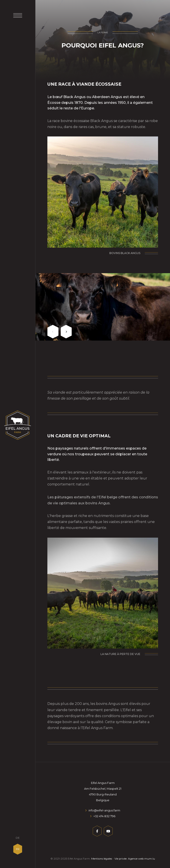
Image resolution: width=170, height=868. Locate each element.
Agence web (136, 859)
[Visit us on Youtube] (108, 832)
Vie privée (121, 859)
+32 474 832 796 (104, 816)
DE (18, 838)
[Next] (66, 332)
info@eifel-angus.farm (104, 810)
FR (18, 849)
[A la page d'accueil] (18, 425)
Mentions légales (102, 859)
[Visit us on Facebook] (97, 832)
